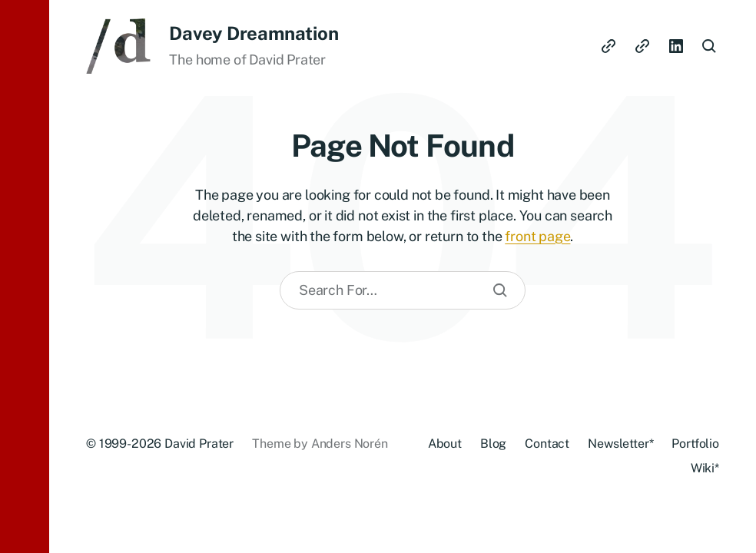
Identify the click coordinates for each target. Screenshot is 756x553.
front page (537, 236)
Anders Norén (350, 444)
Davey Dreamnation (254, 33)
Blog (493, 444)
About (445, 444)
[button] (25, 276)
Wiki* (705, 468)
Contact (547, 444)
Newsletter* (620, 444)
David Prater (199, 444)
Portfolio (695, 444)
